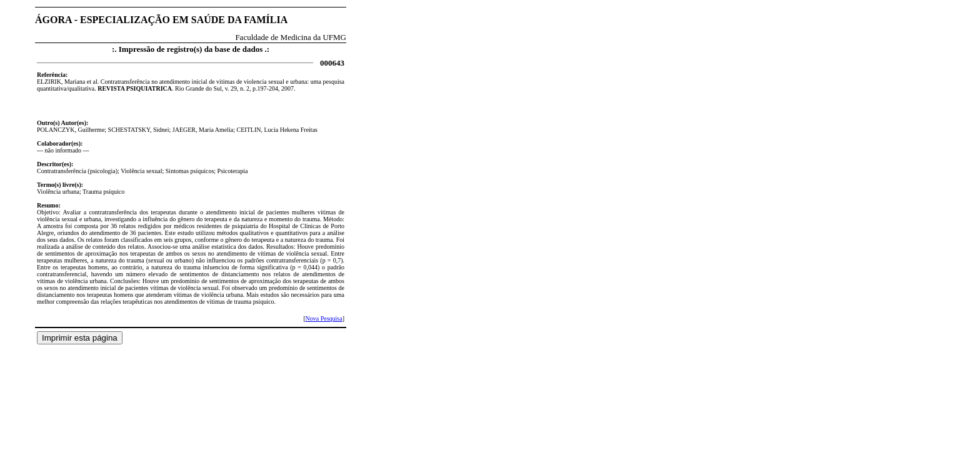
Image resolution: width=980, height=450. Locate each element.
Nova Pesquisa (323, 318)
